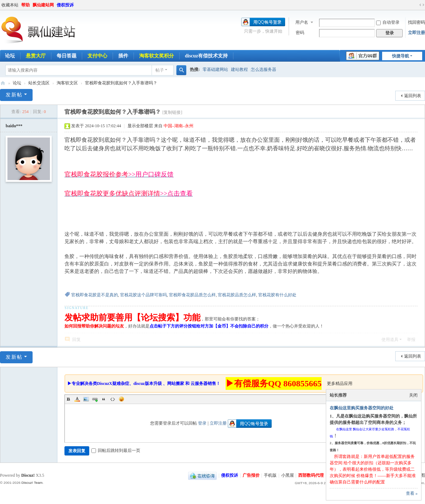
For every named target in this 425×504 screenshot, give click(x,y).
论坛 (17, 83)
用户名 (302, 22)
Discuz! (28, 475)
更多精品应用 (340, 383)
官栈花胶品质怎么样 (237, 295)
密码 (300, 33)
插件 (123, 56)
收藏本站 (10, 5)
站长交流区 (39, 83)
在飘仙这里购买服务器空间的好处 (362, 408)
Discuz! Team (32, 483)
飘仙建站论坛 (3, 83)
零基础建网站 (215, 69)
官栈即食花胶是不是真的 (95, 295)
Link (95, 399)
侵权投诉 (65, 5)
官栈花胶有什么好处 (277, 295)
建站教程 (239, 69)
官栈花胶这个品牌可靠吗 (143, 295)
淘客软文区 (67, 83)
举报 (411, 340)
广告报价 (251, 475)
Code (113, 399)
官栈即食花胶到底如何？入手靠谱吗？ (121, 83)
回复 (76, 340)
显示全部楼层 (140, 126)
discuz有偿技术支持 (206, 56)
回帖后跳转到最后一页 (116, 450)
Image (86, 399)
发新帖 (14, 95)
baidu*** (14, 126)
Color (77, 399)
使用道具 (390, 340)
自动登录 (388, 22)
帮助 (25, 5)
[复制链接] (172, 112)
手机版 (270, 475)
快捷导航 (401, 56)
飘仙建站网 (43, 5)
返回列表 (413, 96)
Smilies (121, 399)
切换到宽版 (422, 5)
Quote (104, 399)
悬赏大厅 (36, 56)
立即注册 (416, 33)
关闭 (413, 395)
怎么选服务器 (263, 69)
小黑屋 (288, 475)
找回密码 (416, 22)
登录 (202, 423)
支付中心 (97, 56)
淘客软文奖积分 (157, 56)
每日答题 (67, 56)
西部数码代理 (311, 475)
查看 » (412, 493)
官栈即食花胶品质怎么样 (192, 295)
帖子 (160, 70)
